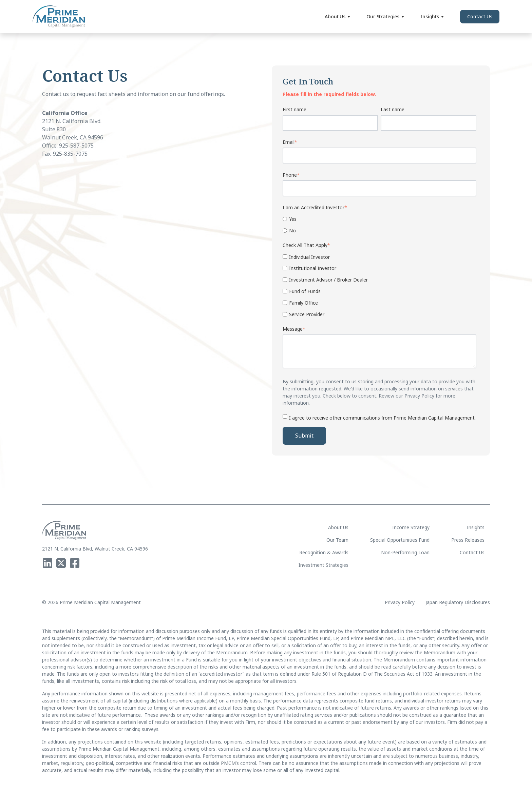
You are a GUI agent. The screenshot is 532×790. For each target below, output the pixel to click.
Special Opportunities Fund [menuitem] (400, 540)
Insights (432, 16)
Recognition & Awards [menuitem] (324, 552)
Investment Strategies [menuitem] (324, 565)
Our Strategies (385, 16)
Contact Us (480, 16)
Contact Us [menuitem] (472, 552)
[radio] (379, 219)
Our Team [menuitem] (337, 540)
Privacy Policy (419, 396)
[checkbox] (379, 224)
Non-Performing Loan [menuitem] (405, 552)
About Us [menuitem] (338, 527)
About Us (337, 16)
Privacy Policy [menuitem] (400, 602)
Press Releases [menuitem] (468, 540)
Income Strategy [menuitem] (411, 527)
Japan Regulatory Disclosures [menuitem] (458, 602)
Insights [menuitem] (476, 527)
